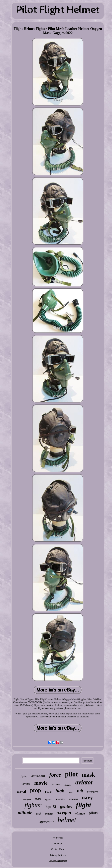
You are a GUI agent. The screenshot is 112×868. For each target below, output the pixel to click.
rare (48, 791)
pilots (93, 813)
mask (88, 775)
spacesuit (47, 822)
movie (41, 783)
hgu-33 (51, 807)
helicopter (27, 799)
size (71, 792)
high (60, 791)
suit (80, 791)
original (49, 814)
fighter (33, 805)
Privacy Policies (58, 855)
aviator (84, 782)
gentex (66, 806)
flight (84, 805)
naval (22, 791)
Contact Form (58, 849)
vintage (80, 813)
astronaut (38, 776)
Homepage (58, 838)
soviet (26, 784)
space (38, 799)
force (55, 775)
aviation (73, 799)
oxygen (64, 812)
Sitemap (58, 843)
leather (56, 784)
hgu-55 (48, 799)
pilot (71, 774)
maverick (60, 799)
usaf (38, 814)
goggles (68, 785)
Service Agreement (58, 861)
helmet (67, 820)
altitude (25, 813)
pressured (93, 792)
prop (35, 790)
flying (24, 776)
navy (87, 797)
